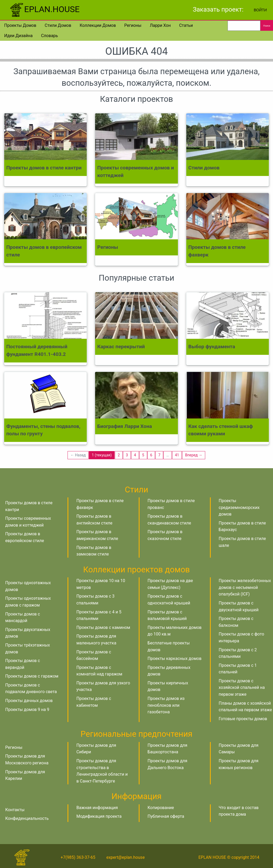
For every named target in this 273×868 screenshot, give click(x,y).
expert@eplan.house (126, 857)
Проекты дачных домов (29, 701)
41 (177, 455)
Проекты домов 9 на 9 (27, 710)
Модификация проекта (99, 816)
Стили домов (58, 25)
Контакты (15, 810)
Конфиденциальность (27, 818)
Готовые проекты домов (243, 719)
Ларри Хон (160, 25)
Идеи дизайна (18, 36)
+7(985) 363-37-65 (78, 857)
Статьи (186, 25)
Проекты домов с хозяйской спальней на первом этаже (242, 688)
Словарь (49, 36)
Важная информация (97, 808)
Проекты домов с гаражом (32, 676)
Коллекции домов (98, 25)
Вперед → (194, 455)
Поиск (267, 26)
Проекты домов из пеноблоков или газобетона (166, 705)
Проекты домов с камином (103, 627)
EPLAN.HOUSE (44, 9)
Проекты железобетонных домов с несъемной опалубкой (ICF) (245, 587)
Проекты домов (20, 25)
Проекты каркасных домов (175, 658)
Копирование (161, 808)
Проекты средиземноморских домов (239, 507)
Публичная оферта (166, 816)
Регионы (133, 25)
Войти (260, 10)
